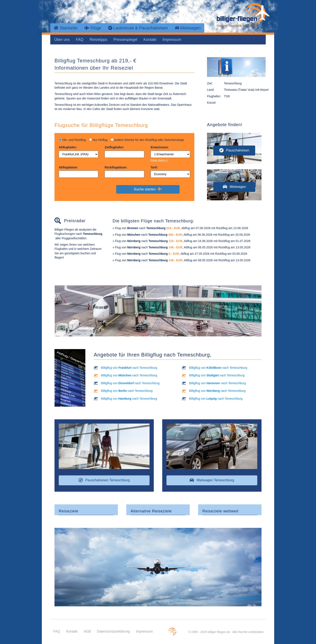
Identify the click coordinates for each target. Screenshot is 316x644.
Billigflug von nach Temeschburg (129, 368)
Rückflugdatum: (116, 167)
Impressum (172, 40)
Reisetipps (98, 40)
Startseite (66, 28)
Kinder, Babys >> (159, 160)
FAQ (80, 40)
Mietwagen (188, 28)
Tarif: (154, 167)
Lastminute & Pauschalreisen (138, 28)
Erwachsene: (160, 147)
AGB (87, 631)
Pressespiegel (125, 40)
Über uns (62, 40)
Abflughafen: (68, 147)
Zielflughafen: (114, 147)
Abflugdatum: (68, 167)
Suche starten (148, 189)
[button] (234, 151)
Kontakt (150, 40)
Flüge (93, 28)
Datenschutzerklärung (113, 631)
